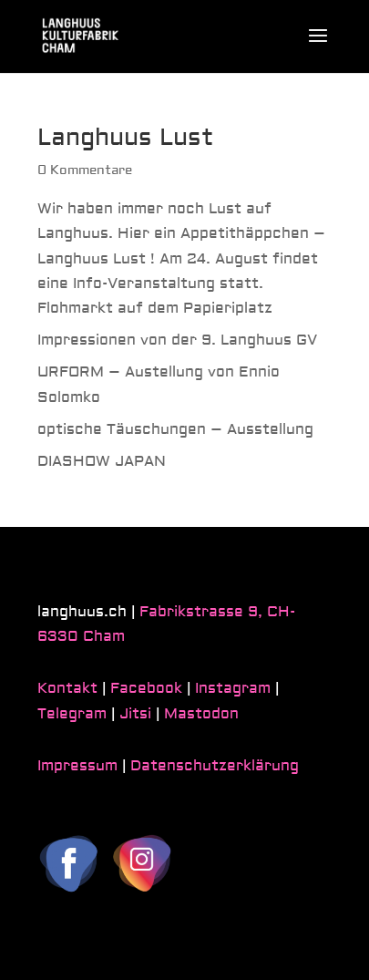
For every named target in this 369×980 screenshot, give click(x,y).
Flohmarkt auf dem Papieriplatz (155, 308)
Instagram (233, 688)
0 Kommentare (85, 170)
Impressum (77, 766)
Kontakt (67, 688)
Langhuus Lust (126, 138)
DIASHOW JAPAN (102, 461)
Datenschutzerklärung (215, 766)
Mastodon (201, 714)
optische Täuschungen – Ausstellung (175, 429)
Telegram (72, 714)
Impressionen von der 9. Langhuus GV (177, 340)
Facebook (146, 688)
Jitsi (135, 714)
